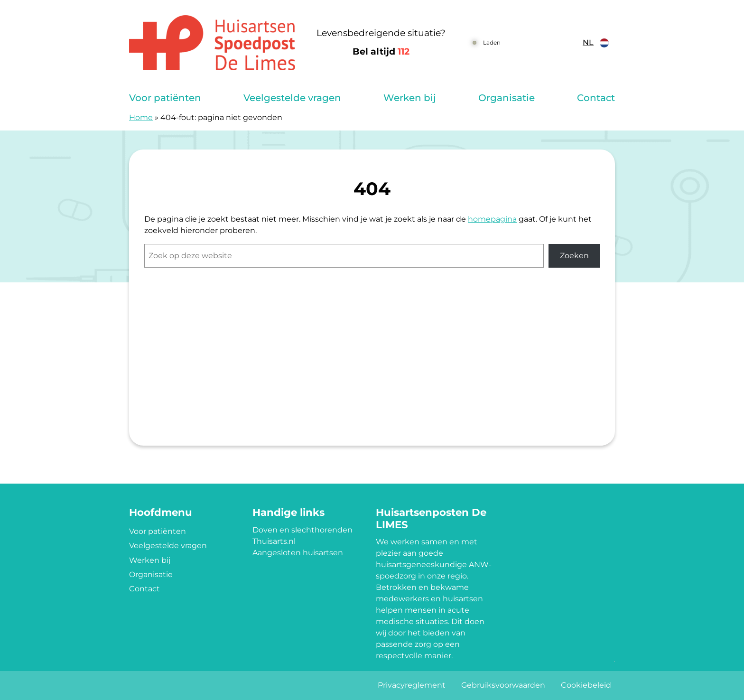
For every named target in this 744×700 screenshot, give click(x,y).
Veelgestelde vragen (292, 98)
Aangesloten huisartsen (298, 553)
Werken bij (410, 98)
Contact (596, 98)
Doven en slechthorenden (302, 530)
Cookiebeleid (586, 685)
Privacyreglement (412, 685)
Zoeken (574, 256)
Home (141, 117)
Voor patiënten (165, 98)
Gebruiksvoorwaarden (503, 685)
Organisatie (507, 98)
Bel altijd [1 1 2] (381, 51)
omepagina (495, 219)
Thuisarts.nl (274, 541)
